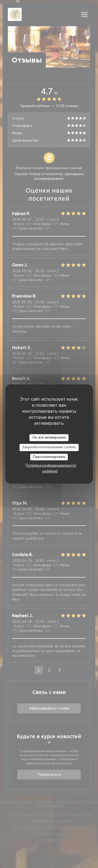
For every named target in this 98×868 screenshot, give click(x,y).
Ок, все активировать (49, 438)
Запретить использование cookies (49, 447)
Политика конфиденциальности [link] (51, 466)
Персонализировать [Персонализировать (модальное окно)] (49, 457)
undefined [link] (50, 471)
